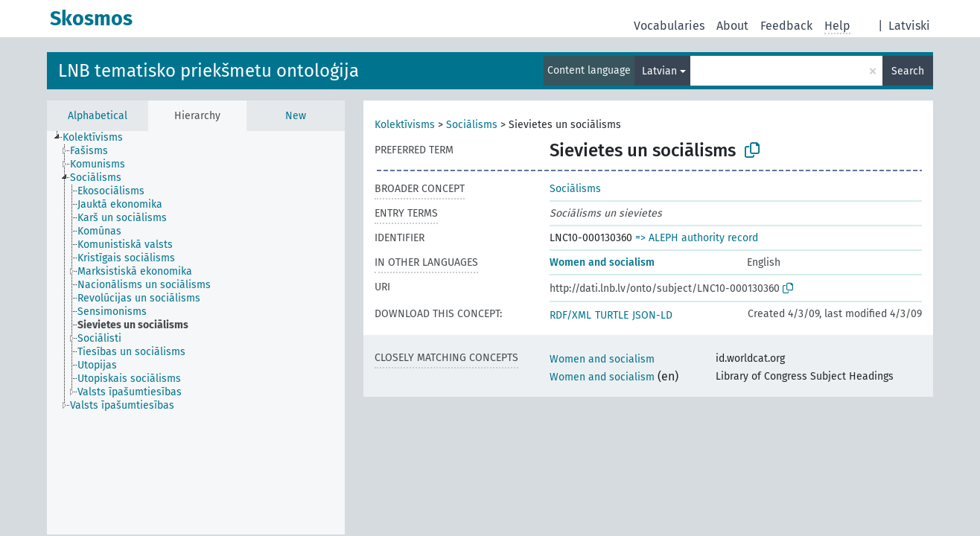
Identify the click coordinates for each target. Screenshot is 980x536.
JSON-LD (652, 315)
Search (908, 71)
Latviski (909, 26)
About (732, 26)
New (296, 116)
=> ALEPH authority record (697, 238)
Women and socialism (602, 262)
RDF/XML (570, 315)
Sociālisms (472, 125)
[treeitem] (99, 138)
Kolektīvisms (405, 125)
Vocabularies (669, 26)
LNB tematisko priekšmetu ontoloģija (209, 71)
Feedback (786, 26)
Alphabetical (98, 116)
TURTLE (612, 315)
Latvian (659, 71)
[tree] (196, 333)
